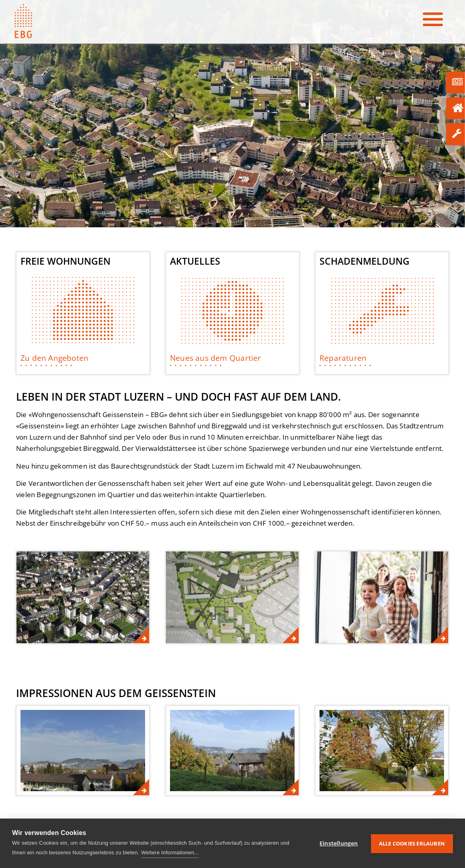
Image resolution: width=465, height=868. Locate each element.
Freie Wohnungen (66, 261)
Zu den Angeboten (54, 358)
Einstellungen (339, 843)
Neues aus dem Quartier (216, 358)
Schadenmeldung (365, 261)
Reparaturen (343, 358)
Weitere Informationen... (170, 853)
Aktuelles (195, 261)
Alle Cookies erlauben (412, 843)
